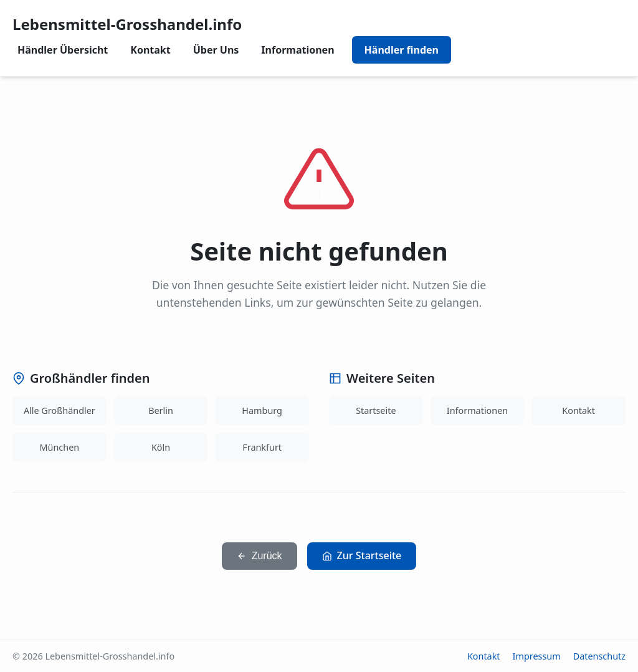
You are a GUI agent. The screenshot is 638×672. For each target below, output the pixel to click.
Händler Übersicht (63, 50)
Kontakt (150, 50)
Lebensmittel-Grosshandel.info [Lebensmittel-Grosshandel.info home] (127, 24)
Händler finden (402, 50)
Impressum (537, 656)
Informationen (298, 50)
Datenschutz (599, 656)
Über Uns (216, 50)
